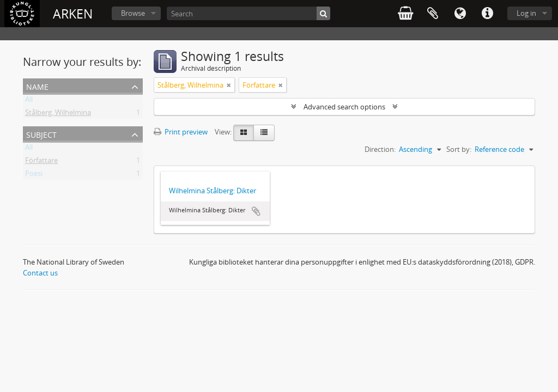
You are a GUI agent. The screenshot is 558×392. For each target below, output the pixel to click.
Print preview (181, 132)
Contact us (40, 273)
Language (460, 14)
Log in (526, 13)
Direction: (380, 149)
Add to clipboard (256, 211)
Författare (41, 162)
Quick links (487, 14)
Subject (41, 134)
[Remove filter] (229, 85)
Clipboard (433, 14)
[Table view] (264, 133)
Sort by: (459, 149)
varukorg (405, 14)
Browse (133, 13)
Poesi (34, 175)
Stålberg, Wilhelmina (58, 114)
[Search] (248, 13)
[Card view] (244, 133)
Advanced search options (344, 107)
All (29, 101)
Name (37, 86)
